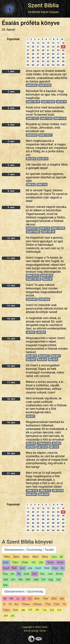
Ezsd (6, 568)
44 (33, 58)
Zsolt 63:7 (32, 228)
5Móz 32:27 (33, 275)
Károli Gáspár (50, 12)
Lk (18, 599)
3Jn (59, 610)
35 (28, 54)
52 (33, 61)
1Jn (44, 610)
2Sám (25, 562)
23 (48, 47)
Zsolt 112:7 (32, 118)
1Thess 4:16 (44, 443)
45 (38, 58)
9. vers (11, 207)
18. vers (11, 399)
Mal (5, 585)
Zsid (15, 610)
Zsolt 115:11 (45, 135)
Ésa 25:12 (43, 159)
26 (63, 47)
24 (53, 47)
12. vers (11, 286)
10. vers (11, 238)
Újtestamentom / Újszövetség (24, 591)
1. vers (11, 71)
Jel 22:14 (61, 102)
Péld (47, 568)
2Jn (52, 610)
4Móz (35, 557)
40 (53, 54)
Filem (6, 610)
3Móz (26, 557)
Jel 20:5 (31, 332)
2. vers (11, 92)
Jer (13, 574)
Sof (43, 579)
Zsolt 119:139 (34, 279)
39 (48, 54)
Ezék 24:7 (32, 494)
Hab (36, 579)
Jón (13, 579)
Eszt (22, 568)
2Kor (54, 599)
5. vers (11, 141)
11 (28, 43)
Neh (14, 568)
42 (63, 54)
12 (33, 43)
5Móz (45, 557)
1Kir (34, 562)
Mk (12, 599)
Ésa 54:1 (55, 356)
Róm (37, 599)
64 (53, 65)
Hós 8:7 (31, 416)
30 (43, 50)
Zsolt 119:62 (33, 232)
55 (48, 61)
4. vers (11, 125)
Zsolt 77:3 (44, 228)
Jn (24, 599)
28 (33, 50)
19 (28, 47)
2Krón (60, 562)
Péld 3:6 (31, 185)
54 (43, 61)
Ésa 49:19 (32, 356)
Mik (21, 579)
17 (58, 43)
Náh (28, 579)
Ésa (5, 574)
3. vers (11, 108)
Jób (30, 568)
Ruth (6, 562)
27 (28, 50)
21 (38, 47)
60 (33, 65)
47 (48, 58)
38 (43, 54)
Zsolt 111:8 (60, 118)
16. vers (11, 366)
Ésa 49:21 (44, 356)
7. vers (11, 174)
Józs (54, 557)
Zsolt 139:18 (48, 232)
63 (48, 65)
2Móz (16, 557)
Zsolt (38, 568)
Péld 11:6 (42, 185)
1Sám (15, 562)
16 (53, 43)
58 (63, 61)
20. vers (11, 453)
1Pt (30, 610)
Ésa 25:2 (31, 159)
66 (63, 65)
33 (58, 50)
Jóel (50, 574)
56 (53, 61)
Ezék (26, 574)
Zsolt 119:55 (58, 228)
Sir (19, 574)
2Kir (41, 562)
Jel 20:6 (41, 332)
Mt (5, 599)
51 (28, 61)
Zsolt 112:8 (46, 118)
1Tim (48, 604)
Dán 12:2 (54, 447)
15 (48, 43)
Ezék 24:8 (44, 494)
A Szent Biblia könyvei (27, 542)
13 (38, 43)
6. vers (11, 165)
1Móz (7, 557)
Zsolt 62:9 (32, 135)
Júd (5, 616)
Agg (51, 579)
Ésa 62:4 (42, 360)
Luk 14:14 (42, 447)
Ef (5, 604)
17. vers (11, 382)
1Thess (26, 604)
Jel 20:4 (56, 443)
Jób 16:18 (58, 491)
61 (38, 65)
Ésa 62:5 (53, 360)
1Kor (45, 599)
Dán (35, 574)
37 (38, 54)
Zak (58, 579)
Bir (61, 557)
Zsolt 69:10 (47, 275)
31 (48, 50)
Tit (64, 604)
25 (58, 47)
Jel (12, 616)
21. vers (11, 473)
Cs (30, 599)
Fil (10, 604)
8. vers (11, 191)
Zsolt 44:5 (32, 299)
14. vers (11, 319)
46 (43, 58)
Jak (23, 610)
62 (43, 65)
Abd (6, 579)
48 (53, 58)
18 (63, 43)
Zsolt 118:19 (33, 102)
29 (38, 50)
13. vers (11, 306)
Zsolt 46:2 (32, 85)
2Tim (57, 604)
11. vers (11, 258)
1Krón (50, 562)
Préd (55, 568)
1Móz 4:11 (45, 491)
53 (38, 61)
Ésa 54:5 (31, 360)
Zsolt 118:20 (48, 102)
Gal (62, 599)
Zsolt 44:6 (44, 299)
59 (28, 65)
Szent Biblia (43, 5)
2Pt (37, 610)
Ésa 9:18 (47, 279)
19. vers (11, 423)
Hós (42, 574)
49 (58, 58)
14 (43, 43)
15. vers (11, 339)
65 (58, 65)
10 (62, 39)
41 (58, 54)
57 (58, 61)
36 (33, 54)
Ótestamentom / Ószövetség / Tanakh (29, 550)
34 (63, 50)
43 (28, 58)
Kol (16, 604)
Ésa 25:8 (31, 443)
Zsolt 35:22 (45, 85)
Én (62, 568)
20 (33, 47)
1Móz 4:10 (32, 491)
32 (53, 50)
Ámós (59, 574)
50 (63, 58)
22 (43, 47)
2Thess (37, 604)
